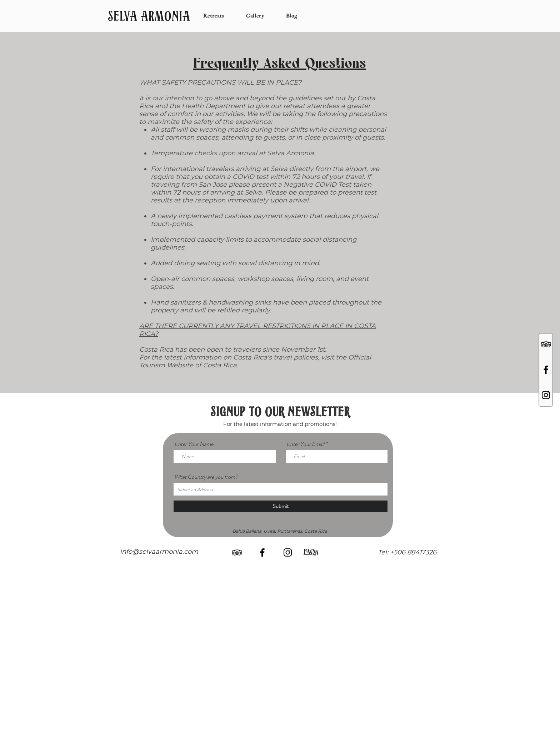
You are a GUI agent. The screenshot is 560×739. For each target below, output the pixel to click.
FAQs (311, 552)
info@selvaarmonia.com (159, 552)
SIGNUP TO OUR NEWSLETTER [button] (280, 413)
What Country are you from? (206, 477)
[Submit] (281, 506)
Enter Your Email (305, 444)
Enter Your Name (194, 444)
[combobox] (281, 489)
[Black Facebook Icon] (546, 370)
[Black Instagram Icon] (546, 395)
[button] (219, 16)
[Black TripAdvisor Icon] (546, 344)
